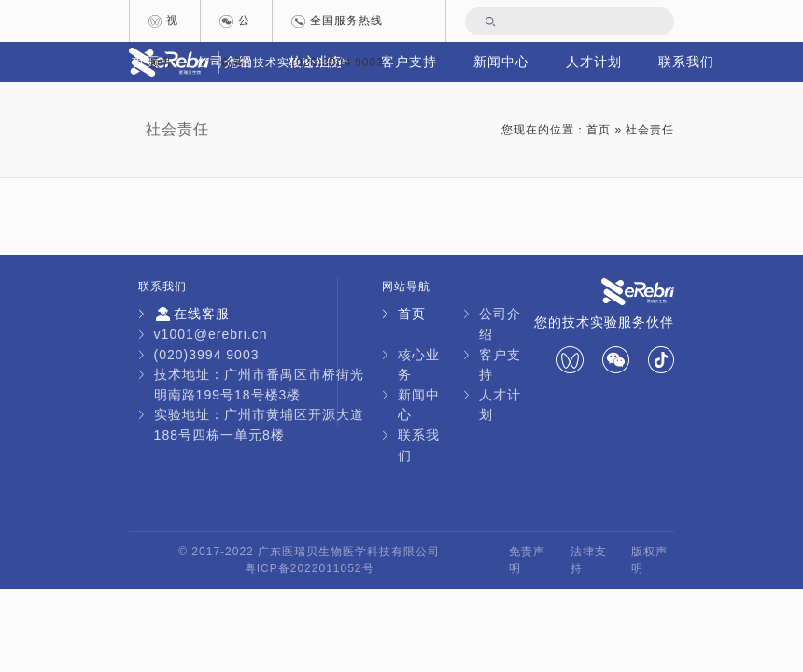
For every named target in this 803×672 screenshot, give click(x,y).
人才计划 (594, 62)
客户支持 (500, 365)
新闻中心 (501, 62)
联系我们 (686, 62)
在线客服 (192, 315)
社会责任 (177, 129)
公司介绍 (500, 324)
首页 (599, 130)
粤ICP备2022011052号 (310, 568)
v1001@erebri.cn (211, 334)
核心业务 (419, 365)
